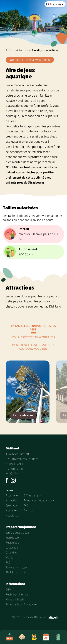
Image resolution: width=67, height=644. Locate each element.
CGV (8, 589)
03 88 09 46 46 (15, 469)
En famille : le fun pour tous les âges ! (34, 328)
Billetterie (12, 495)
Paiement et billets (17, 567)
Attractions (23, 50)
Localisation (13, 548)
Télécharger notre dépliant (39, 500)
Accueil (10, 50)
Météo (10, 557)
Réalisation (46, 617)
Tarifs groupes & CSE (17, 533)
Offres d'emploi (33, 495)
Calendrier (12, 552)
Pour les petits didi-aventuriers (34, 337)
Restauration (13, 543)
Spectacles (12, 505)
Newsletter (12, 516)
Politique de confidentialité (21, 604)
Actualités (12, 510)
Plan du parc (13, 538)
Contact (28, 510)
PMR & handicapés (16, 572)
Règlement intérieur (17, 594)
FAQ (26, 505)
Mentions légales (16, 599)
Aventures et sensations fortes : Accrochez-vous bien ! (34, 347)
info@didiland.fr (15, 473)
